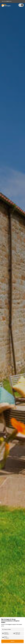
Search (13, 641)
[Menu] (21, 5)
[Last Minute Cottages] (5, 5)
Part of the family (7, 1)
